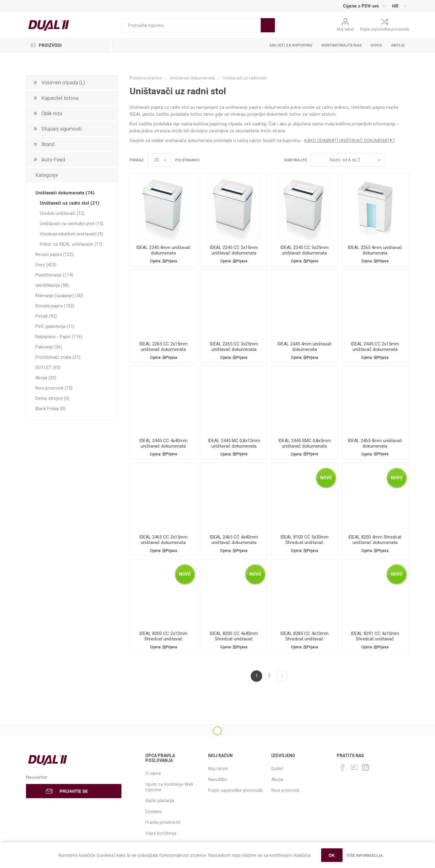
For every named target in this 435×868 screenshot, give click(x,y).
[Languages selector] (399, 6)
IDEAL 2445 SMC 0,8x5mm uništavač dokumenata (304, 443)
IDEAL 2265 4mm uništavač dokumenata (375, 250)
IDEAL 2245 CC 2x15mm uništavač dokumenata (234, 250)
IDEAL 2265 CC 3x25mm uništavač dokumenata (234, 347)
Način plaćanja (160, 801)
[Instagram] (366, 767)
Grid (393, 160)
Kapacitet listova (60, 98)
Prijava (171, 261)
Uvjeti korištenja (161, 833)
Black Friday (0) (50, 409)
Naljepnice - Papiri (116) (59, 337)
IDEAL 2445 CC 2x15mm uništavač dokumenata (375, 347)
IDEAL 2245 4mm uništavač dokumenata (163, 250)
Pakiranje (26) (49, 347)
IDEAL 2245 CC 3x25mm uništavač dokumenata (304, 250)
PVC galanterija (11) (55, 326)
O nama (153, 773)
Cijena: (156, 261)
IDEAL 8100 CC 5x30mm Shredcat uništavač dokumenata (304, 542)
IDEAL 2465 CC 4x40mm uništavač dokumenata (234, 540)
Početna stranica (146, 78)
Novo (326, 478)
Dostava (153, 811)
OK (332, 855)
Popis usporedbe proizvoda (385, 29)
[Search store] (191, 25)
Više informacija (365, 855)
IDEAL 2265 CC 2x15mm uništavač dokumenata (163, 347)
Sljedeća (282, 676)
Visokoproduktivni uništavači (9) (71, 234)
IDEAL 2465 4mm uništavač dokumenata (375, 443)
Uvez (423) (46, 265)
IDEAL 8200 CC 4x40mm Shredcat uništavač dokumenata (234, 639)
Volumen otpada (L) (63, 83)
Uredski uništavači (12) (62, 213)
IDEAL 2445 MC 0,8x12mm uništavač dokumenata (234, 443)
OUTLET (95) (48, 368)
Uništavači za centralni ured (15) (72, 224)
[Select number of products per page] (159, 160)
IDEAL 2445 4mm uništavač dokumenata (304, 347)
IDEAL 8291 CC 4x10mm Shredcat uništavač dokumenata (375, 639)
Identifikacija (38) (52, 285)
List (404, 160)
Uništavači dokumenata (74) (65, 193)
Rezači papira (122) (54, 254)
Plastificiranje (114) (54, 275)
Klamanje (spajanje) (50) (59, 296)
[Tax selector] (364, 6)
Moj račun (345, 29)
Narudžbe (217, 779)
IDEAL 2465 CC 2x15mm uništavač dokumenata (163, 540)
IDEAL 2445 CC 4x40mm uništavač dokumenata (163, 443)
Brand (48, 144)
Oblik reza (52, 113)
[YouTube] (354, 767)
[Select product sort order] (348, 160)
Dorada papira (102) (55, 306)
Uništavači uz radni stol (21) (70, 203)
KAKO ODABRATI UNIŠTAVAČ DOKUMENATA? (350, 141)
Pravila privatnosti (163, 822)
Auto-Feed (53, 160)
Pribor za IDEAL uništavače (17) (71, 244)
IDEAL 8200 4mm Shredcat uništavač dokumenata (375, 540)
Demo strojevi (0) (52, 398)
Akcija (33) (46, 378)
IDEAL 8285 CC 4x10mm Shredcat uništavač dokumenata (304, 639)
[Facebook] (343, 767)
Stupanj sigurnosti (61, 129)
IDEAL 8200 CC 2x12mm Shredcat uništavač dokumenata (163, 639)
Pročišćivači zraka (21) (58, 357)
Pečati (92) (46, 316)
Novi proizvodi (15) (54, 388)
